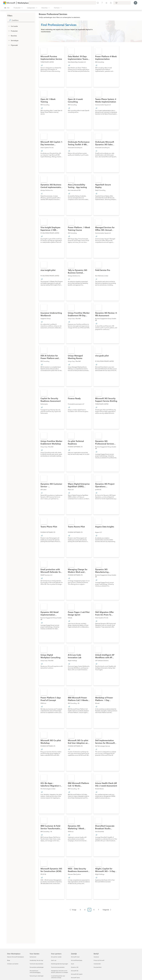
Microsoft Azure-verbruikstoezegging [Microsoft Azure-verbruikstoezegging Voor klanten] (35, 972)
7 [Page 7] (99, 910)
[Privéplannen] (111, 3)
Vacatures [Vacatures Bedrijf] (96, 957)
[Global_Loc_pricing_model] (9, 45)
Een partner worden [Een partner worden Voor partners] (56, 957)
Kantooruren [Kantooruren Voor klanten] (33, 957)
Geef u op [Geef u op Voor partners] (54, 960)
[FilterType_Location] (9, 26)
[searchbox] (23, 20)
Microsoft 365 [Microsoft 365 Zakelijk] (75, 971)
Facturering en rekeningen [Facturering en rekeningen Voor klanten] (37, 976)
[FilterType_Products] (9, 31)
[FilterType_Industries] (9, 36)
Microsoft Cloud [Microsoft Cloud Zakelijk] (75, 957)
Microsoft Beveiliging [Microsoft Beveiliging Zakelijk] (77, 960)
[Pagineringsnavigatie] (90, 911)
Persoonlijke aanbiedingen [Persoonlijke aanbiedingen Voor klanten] (37, 967)
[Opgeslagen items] (106, 3)
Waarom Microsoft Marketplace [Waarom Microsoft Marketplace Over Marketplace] (16, 957)
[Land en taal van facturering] (122, 3)
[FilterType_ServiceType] (9, 40)
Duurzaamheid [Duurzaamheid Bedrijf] (98, 967)
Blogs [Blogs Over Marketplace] (9, 960)
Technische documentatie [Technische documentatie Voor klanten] (36, 964)
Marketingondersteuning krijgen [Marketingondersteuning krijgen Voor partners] (60, 964)
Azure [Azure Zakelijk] (73, 964)
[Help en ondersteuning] (102, 3)
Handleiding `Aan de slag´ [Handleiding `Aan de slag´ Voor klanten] (36, 960)
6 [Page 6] (94, 910)
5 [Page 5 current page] (89, 910)
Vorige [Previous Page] (74, 910)
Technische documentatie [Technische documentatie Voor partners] (58, 967)
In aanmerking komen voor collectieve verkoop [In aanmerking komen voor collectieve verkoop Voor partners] (58, 977)
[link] (52, 66)
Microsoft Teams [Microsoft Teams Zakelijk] (75, 978)
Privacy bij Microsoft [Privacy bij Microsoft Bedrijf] (99, 960)
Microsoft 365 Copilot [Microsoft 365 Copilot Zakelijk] (77, 974)
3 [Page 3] (80, 910)
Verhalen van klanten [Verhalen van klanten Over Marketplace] (13, 964)
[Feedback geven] (98, 3)
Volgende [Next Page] (106, 910)
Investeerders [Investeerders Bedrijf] (97, 964)
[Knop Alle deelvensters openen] (7, 8)
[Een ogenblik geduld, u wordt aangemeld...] (135, 3)
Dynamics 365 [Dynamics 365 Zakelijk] (75, 967)
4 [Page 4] (85, 910)
